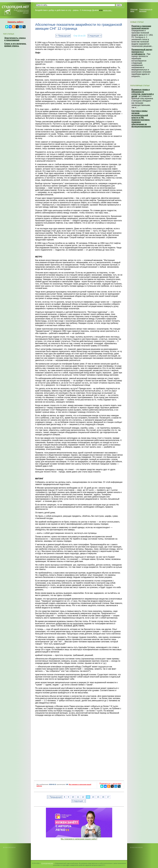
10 (73, 797)
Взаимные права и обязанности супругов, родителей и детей (143, 93)
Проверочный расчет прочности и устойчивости (142, 52)
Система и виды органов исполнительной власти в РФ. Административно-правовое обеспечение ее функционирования (141, 119)
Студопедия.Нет (47, 863)
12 (83, 797)
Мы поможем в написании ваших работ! (79, 839)
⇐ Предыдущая (63, 36)
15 (98, 797)
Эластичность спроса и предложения (15, 39)
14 (93, 797)
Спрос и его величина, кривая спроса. (15, 45)
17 (108, 797)
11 (78, 797)
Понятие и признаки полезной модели (141, 27)
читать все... (108, 10)
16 (103, 797)
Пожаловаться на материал (146, 10)
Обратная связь (134, 10)
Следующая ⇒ (95, 36)
